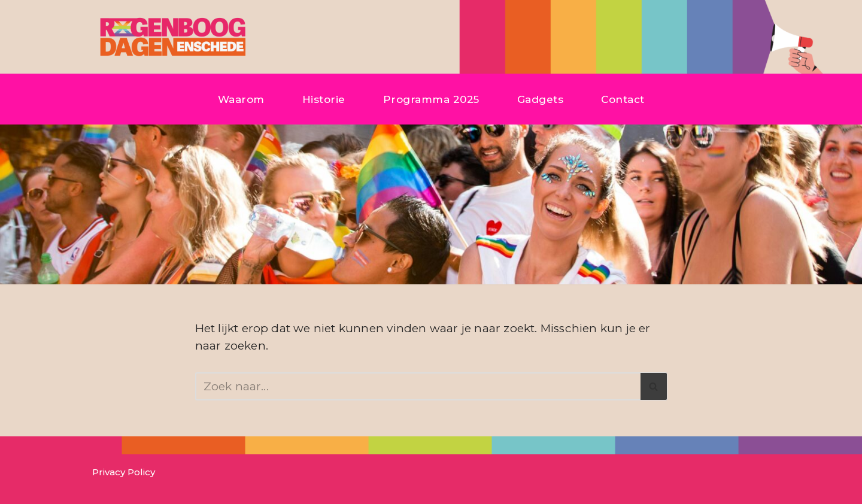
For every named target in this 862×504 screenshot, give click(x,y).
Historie (324, 99)
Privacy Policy (124, 472)
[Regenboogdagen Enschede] (171, 37)
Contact (623, 99)
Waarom (241, 99)
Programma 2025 (431, 99)
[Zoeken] (418, 386)
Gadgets (541, 99)
